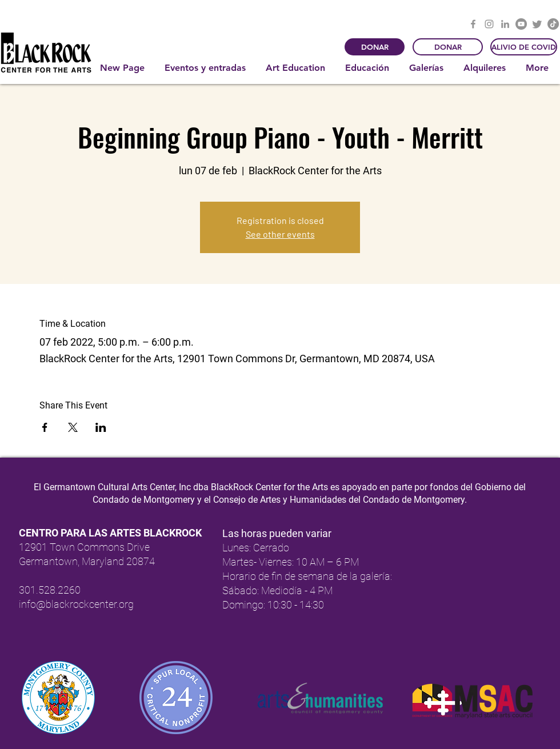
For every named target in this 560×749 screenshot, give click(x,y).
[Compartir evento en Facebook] (45, 427)
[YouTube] (521, 24)
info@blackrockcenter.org (76, 604)
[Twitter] (537, 24)
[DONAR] (375, 47)
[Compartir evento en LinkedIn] (101, 427)
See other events (280, 234)
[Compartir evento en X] (73, 427)
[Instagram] (489, 24)
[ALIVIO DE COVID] (524, 47)
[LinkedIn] (505, 24)
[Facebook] (473, 24)
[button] (207, 68)
